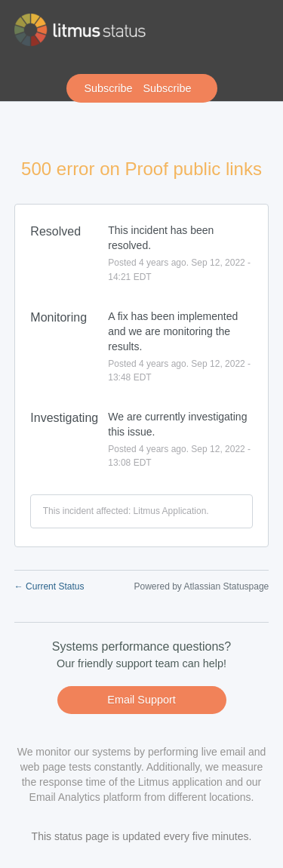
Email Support (141, 700)
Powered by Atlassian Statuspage (201, 586)
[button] (142, 88)
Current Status (49, 586)
